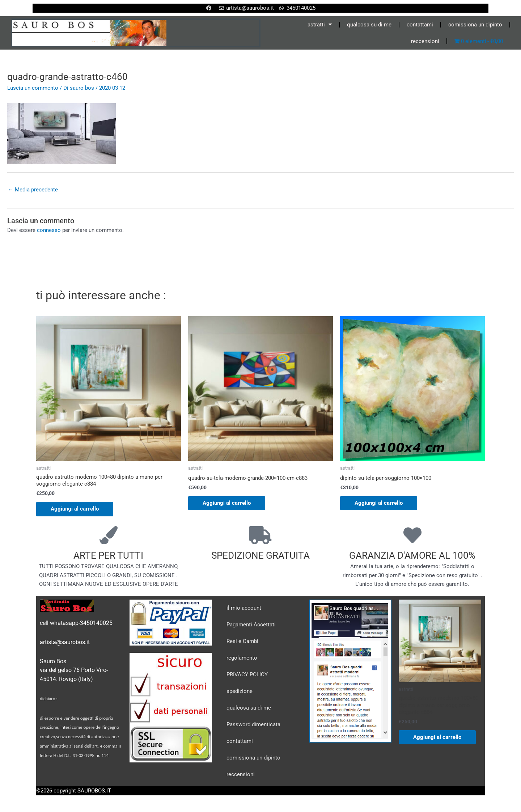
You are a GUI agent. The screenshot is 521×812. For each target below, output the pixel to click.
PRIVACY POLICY (247, 674)
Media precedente (33, 190)
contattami (420, 25)
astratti (320, 24)
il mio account (244, 608)
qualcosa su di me (369, 25)
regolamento (242, 658)
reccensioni (425, 41)
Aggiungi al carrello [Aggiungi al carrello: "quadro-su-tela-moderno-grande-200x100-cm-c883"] (227, 503)
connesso (49, 230)
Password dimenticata (253, 724)
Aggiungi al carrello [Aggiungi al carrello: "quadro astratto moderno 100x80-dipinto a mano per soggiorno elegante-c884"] (75, 509)
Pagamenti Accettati (251, 625)
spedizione (240, 691)
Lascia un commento (33, 88)
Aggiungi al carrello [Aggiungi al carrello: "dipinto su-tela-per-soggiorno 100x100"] (379, 503)
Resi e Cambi (242, 641)
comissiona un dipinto (475, 25)
